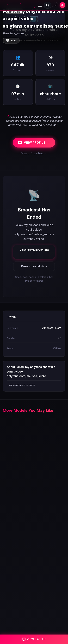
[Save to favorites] (11, 41)
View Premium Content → (34, 252)
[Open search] (48, 5)
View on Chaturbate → (34, 153)
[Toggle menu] (40, 5)
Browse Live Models (34, 266)
